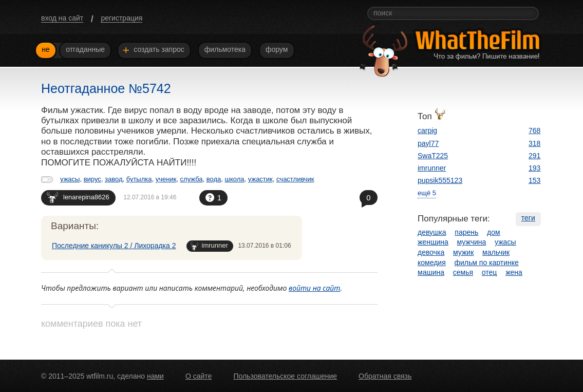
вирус (92, 179)
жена (514, 272)
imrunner (209, 246)
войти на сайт (315, 288)
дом (494, 232)
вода (214, 179)
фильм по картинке (487, 263)
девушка (432, 232)
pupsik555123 (440, 180)
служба (192, 179)
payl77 (428, 143)
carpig (427, 130)
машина (431, 272)
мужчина (472, 242)
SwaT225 (433, 156)
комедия (432, 263)
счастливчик (295, 179)
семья (463, 272)
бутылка (139, 179)
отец (490, 272)
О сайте (199, 376)
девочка (431, 252)
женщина (433, 242)
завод (114, 179)
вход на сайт (62, 18)
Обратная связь (385, 376)
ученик (166, 179)
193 (534, 168)
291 (534, 156)
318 (534, 143)
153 (534, 180)
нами (155, 376)
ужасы (70, 179)
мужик (463, 252)
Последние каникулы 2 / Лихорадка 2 (114, 246)
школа (235, 179)
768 (534, 130)
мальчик (496, 252)
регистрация (121, 18)
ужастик (260, 179)
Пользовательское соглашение (285, 376)
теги (528, 218)
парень (466, 232)
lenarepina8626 (78, 197)
